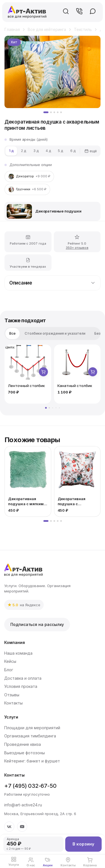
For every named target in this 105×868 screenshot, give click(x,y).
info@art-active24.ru (23, 805)
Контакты (13, 703)
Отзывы (12, 695)
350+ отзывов (77, 248)
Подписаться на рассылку (37, 624)
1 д (11, 151)
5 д (60, 151)
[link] (24, 605)
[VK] (9, 827)
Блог (9, 670)
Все (12, 333)
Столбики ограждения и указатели (55, 333)
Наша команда (18, 653)
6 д (73, 151)
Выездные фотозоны (25, 753)
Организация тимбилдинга (30, 736)
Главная (12, 29)
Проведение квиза (23, 744)
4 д (48, 151)
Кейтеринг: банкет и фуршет (32, 761)
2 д (24, 151)
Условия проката (21, 686)
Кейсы (10, 661)
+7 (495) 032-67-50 (30, 786)
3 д (36, 151)
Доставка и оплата (23, 678)
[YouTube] (22, 827)
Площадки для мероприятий (32, 728)
